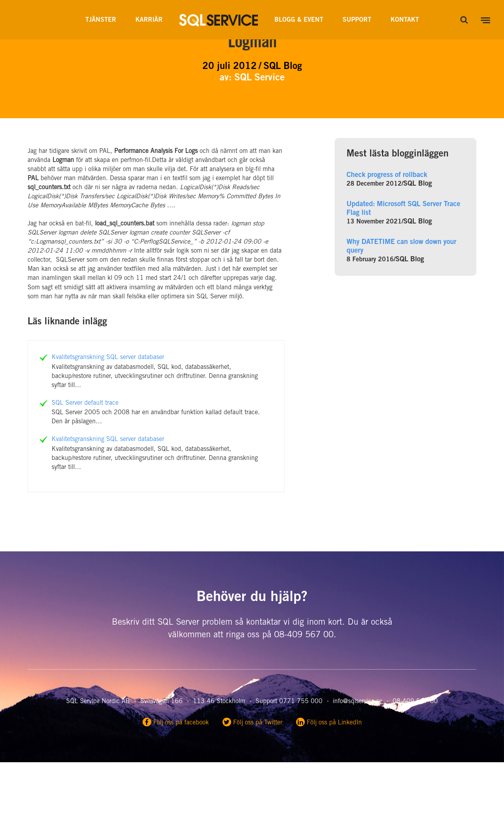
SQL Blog (418, 184)
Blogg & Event (299, 20)
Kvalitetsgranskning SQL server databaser (108, 357)
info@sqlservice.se (358, 702)
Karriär (149, 20)
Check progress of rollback (387, 175)
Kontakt (405, 20)
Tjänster (101, 20)
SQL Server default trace (85, 403)
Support (357, 20)
